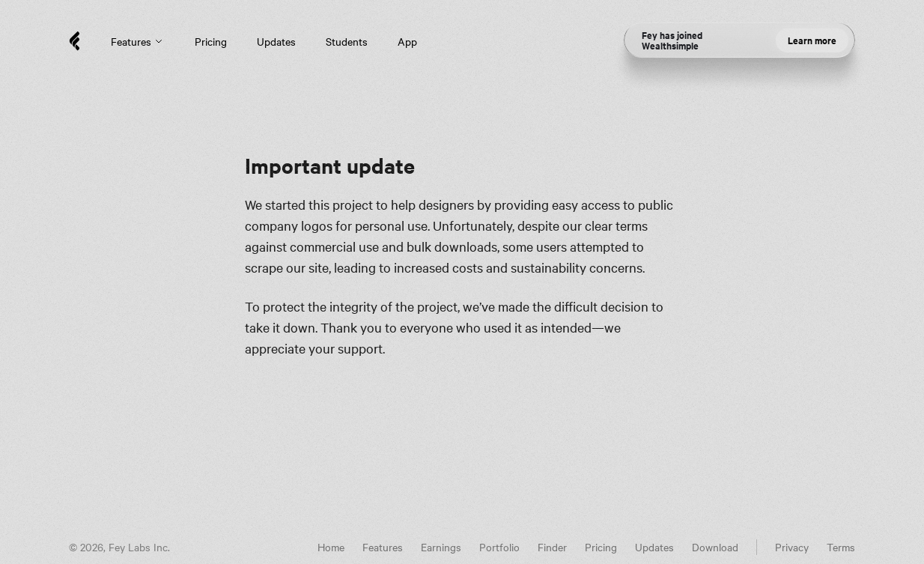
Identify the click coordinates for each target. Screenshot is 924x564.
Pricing (211, 41)
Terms (841, 547)
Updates (276, 41)
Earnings (441, 547)
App (407, 41)
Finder (552, 547)
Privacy (792, 547)
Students (347, 41)
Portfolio (499, 547)
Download (715, 547)
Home (331, 547)
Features (138, 41)
